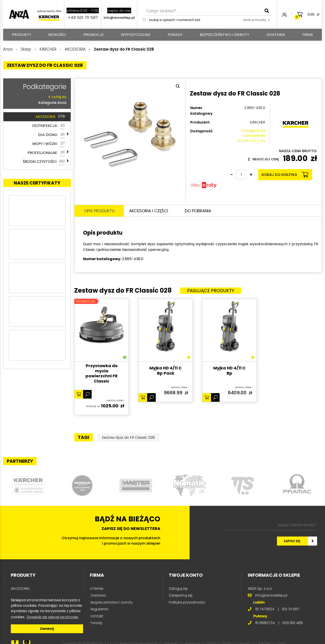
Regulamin (99, 609)
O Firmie (97, 589)
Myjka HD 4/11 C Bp (229, 371)
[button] (178, 86)
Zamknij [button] (47, 629)
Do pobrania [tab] (198, 211)
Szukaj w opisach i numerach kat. (175, 20)
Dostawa (276, 35)
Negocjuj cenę (264, 159)
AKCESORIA (50, 117)
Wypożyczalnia (136, 35)
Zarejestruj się (181, 595)
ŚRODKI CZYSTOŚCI (44, 162)
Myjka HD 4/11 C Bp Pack (166, 371)
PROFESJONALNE (46, 153)
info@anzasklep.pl (119, 18)
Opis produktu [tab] (99, 211)
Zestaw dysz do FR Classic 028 (128, 437)
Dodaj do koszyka (285, 175)
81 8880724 (265, 623)
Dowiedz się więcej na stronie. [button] (53, 617)
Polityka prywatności (187, 602)
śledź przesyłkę (256, 20)
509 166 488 (292, 623)
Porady (175, 35)
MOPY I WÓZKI (49, 144)
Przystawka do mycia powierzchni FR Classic (102, 373)
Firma (308, 35)
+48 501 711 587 (83, 17)
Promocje (93, 35)
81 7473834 (265, 609)
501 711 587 (290, 609)
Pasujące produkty (211, 291)
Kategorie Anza (36, 100)
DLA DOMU (51, 135)
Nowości (57, 35)
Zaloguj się (178, 589)
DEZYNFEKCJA (49, 126)
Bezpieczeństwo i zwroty (224, 35)
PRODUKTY (22, 35)
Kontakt (97, 616)
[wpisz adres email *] (270, 525)
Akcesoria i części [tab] (149, 211)
